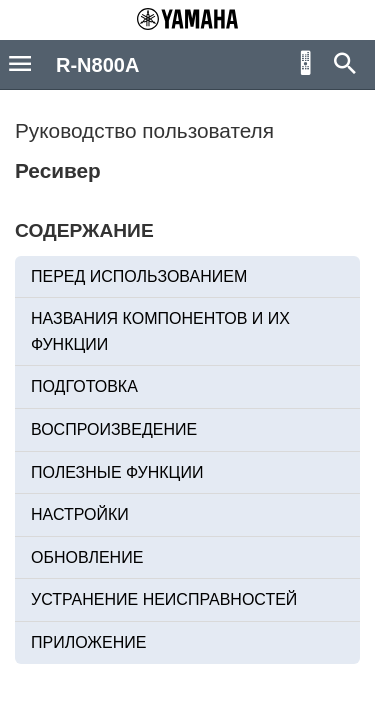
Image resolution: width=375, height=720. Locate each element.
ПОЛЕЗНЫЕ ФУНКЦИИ (117, 472)
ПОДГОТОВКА (84, 386)
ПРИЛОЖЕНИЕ (88, 642)
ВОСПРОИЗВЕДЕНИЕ (114, 429)
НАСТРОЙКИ (80, 514)
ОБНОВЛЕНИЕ (87, 557)
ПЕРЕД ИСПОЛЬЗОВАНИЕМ (139, 276)
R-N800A (97, 65)
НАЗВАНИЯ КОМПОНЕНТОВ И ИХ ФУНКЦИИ (160, 331)
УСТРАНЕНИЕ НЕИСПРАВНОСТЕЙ (164, 599)
